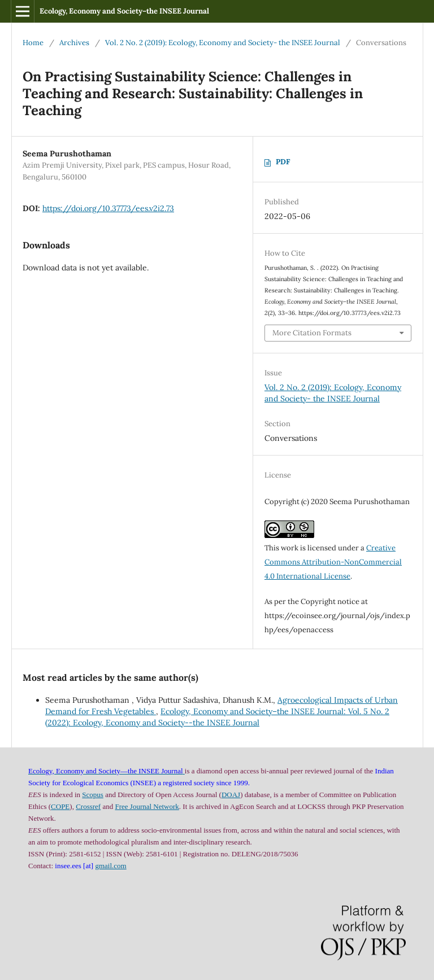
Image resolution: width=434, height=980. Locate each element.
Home (33, 43)
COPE (60, 806)
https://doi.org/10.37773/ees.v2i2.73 (108, 208)
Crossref (88, 806)
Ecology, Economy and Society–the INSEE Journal (124, 11)
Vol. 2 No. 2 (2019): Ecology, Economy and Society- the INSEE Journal (223, 43)
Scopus (93, 795)
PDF (283, 162)
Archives (74, 43)
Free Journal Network (147, 806)
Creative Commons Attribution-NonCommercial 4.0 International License (333, 562)
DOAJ (231, 795)
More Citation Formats (312, 333)
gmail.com (110, 866)
